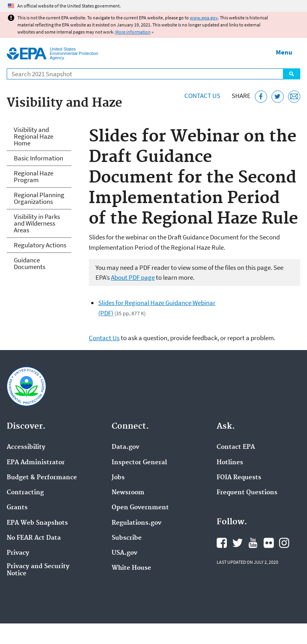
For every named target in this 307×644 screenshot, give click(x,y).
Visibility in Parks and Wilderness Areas (37, 223)
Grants (17, 508)
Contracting (25, 493)
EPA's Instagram (284, 543)
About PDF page (133, 277)
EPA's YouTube (253, 543)
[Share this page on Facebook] (261, 97)
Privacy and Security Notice (38, 570)
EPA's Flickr (269, 543)
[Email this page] (294, 97)
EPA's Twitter (238, 543)
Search (292, 74)
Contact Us (202, 96)
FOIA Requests (239, 478)
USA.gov (124, 553)
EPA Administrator (36, 463)
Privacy (18, 553)
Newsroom (128, 493)
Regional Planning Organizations (39, 198)
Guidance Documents (30, 263)
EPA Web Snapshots (37, 523)
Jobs (118, 478)
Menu (284, 52)
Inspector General (139, 463)
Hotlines (230, 463)
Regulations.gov (137, 523)
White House (131, 568)
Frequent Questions (247, 493)
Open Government (140, 508)
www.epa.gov (204, 18)
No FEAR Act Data (34, 538)
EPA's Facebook (222, 543)
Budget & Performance (42, 478)
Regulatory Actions (40, 245)
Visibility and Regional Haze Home (34, 136)
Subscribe (127, 538)
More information (133, 32)
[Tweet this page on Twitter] (278, 97)
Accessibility (26, 447)
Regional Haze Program (34, 176)
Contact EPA (236, 447)
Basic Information (38, 158)
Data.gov (125, 447)
